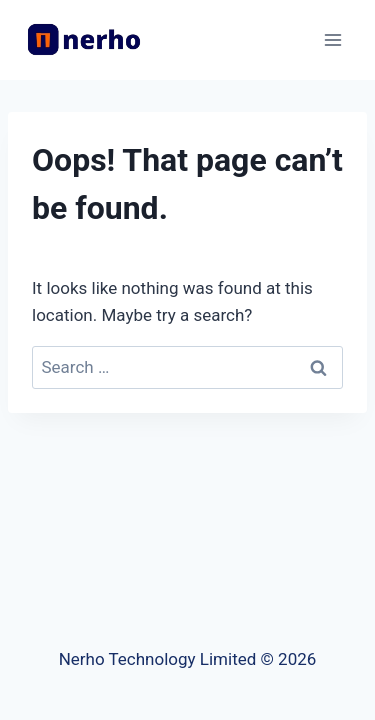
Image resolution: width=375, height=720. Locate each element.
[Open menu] (332, 39)
